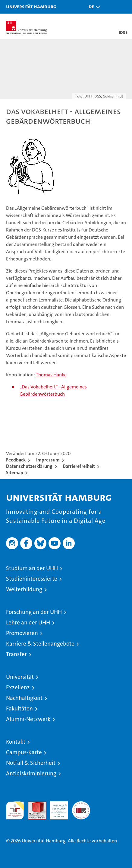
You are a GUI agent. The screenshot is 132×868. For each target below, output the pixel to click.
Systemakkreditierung (81, 804)
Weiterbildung (24, 589)
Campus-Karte (24, 752)
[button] (93, 7)
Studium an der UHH (32, 568)
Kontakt (16, 742)
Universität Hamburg (31, 6)
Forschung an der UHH (34, 612)
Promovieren (22, 633)
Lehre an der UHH (28, 622)
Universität (20, 677)
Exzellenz (18, 687)
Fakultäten (19, 708)
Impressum (48, 460)
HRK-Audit (56, 808)
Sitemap (15, 472)
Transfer (16, 654)
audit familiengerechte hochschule (15, 810)
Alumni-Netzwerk (28, 719)
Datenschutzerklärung (29, 466)
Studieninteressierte (32, 579)
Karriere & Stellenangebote (40, 644)
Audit (34, 804)
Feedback (16, 460)
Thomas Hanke (51, 375)
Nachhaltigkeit (24, 698)
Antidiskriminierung (31, 773)
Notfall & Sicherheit (31, 763)
